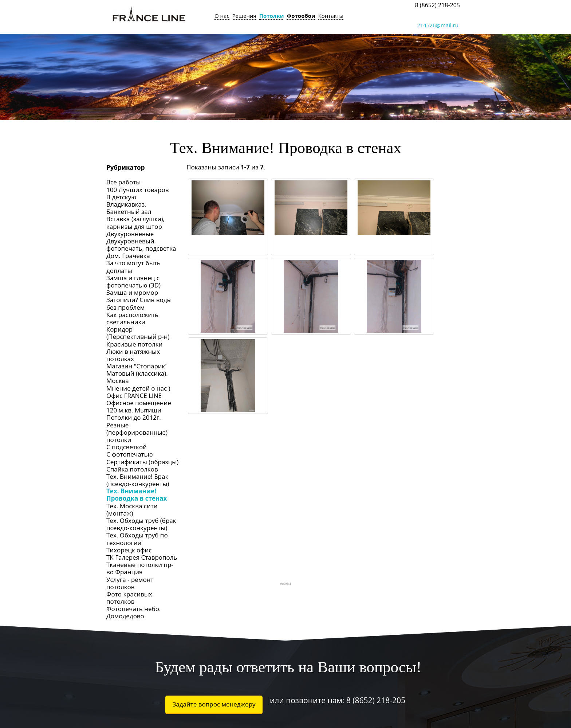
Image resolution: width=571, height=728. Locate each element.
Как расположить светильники (132, 318)
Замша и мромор (132, 292)
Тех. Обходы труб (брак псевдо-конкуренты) (141, 524)
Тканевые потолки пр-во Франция (140, 568)
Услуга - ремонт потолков (130, 583)
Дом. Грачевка (128, 256)
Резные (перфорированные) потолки (137, 432)
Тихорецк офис (129, 550)
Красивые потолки (134, 344)
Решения (244, 16)
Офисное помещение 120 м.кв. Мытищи (139, 406)
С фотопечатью (130, 454)
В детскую (121, 197)
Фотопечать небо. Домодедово (133, 612)
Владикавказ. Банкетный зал (129, 208)
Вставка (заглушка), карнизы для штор (135, 222)
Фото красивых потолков (129, 598)
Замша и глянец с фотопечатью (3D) (133, 281)
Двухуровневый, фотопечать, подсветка (141, 245)
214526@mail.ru (438, 25)
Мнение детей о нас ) (138, 388)
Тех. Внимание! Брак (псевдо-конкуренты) (138, 480)
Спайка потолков (132, 469)
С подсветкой (127, 447)
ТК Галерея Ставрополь (142, 557)
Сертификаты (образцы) (142, 462)
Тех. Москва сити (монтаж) (132, 510)
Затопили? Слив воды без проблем (139, 303)
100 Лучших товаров (137, 190)
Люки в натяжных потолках (133, 355)
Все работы (123, 182)
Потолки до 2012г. (134, 417)
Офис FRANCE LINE (134, 396)
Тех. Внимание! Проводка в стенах (137, 495)
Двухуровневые (130, 234)
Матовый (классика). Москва (137, 377)
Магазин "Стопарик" (137, 366)
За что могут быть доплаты (133, 267)
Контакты (331, 16)
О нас (222, 16)
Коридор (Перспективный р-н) (138, 333)
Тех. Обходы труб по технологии (137, 539)
